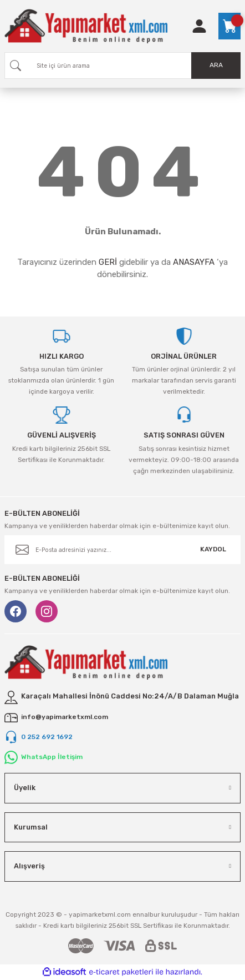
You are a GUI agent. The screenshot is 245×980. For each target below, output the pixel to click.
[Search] (122, 66)
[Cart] (229, 26)
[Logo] (86, 26)
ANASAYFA (194, 262)
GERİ (108, 262)
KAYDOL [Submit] (213, 549)
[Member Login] (199, 26)
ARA (216, 65)
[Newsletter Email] (122, 550)
